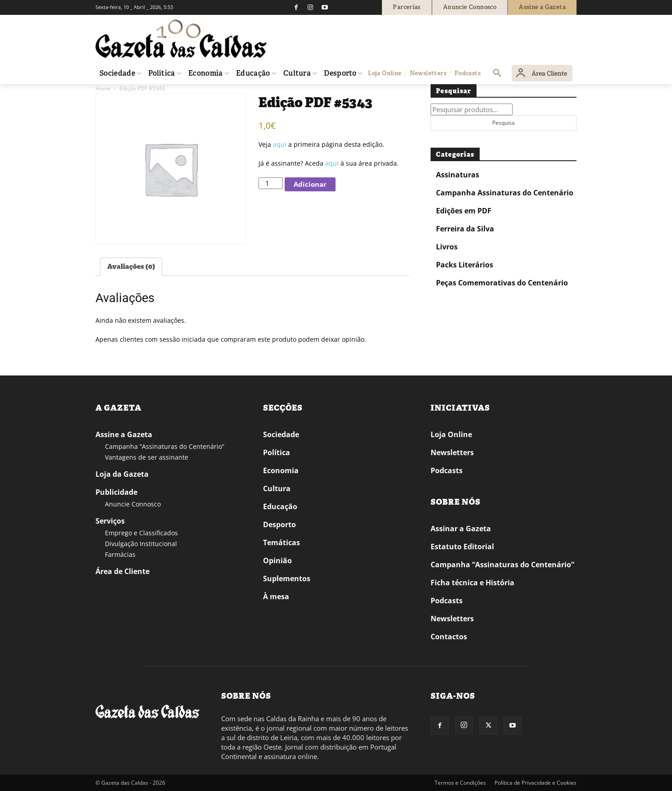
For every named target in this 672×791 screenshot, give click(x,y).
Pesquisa (504, 123)
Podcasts (447, 470)
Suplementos (287, 579)
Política (277, 452)
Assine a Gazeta (124, 434)
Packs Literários (465, 265)
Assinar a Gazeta (461, 529)
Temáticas (282, 542)
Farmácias (120, 554)
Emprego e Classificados (141, 533)
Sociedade (281, 434)
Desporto (279, 524)
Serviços (110, 521)
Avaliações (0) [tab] (131, 267)
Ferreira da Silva (465, 229)
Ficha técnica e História (472, 583)
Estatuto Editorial (462, 547)
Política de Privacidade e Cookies (536, 783)
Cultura (277, 488)
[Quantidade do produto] (271, 183)
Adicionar (310, 184)
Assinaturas (458, 175)
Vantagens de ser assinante (147, 457)
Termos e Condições (460, 783)
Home (103, 88)
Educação (280, 506)
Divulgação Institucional (141, 544)
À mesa (276, 597)
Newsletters (452, 452)
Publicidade (116, 492)
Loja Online (451, 434)
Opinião (277, 560)
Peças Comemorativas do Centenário (502, 283)
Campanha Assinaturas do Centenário (505, 193)
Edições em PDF (464, 211)
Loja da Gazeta (122, 474)
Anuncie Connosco (133, 504)
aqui (280, 144)
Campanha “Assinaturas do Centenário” (165, 446)
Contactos (449, 637)
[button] (497, 73)
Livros (447, 247)
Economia (281, 470)
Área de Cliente (123, 571)
